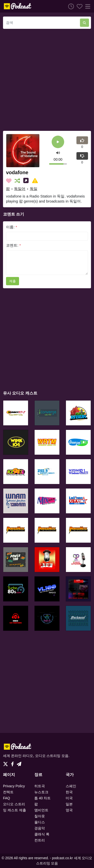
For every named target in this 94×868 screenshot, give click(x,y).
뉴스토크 (41, 792)
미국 (69, 798)
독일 (34, 189)
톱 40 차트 (42, 798)
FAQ (7, 798)
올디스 (40, 822)
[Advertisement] (47, 80)
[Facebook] (13, 763)
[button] (58, 153)
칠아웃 (40, 816)
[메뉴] (87, 6)
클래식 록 (42, 834)
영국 (69, 810)
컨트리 (40, 840)
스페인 (71, 786)
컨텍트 (8, 792)
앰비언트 (41, 810)
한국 (69, 792)
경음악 (40, 828)
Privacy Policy (14, 786)
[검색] (41, 23)
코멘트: (13, 245)
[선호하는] (78, 6)
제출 (13, 281)
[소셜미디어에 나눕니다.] (27, 181)
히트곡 (40, 786)
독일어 (20, 189)
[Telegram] (19, 763)
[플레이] (58, 142)
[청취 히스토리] (70, 6)
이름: (12, 227)
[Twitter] (7, 763)
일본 (69, 804)
